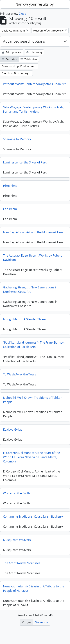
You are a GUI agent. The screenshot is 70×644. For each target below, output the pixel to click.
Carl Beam (10, 211)
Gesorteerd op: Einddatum (18, 66)
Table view (29, 59)
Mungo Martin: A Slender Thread (25, 321)
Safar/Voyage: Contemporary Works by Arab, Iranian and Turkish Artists (33, 111)
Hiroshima (10, 188)
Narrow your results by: (35, 4)
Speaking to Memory (17, 141)
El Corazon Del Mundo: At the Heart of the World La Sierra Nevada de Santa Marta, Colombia (31, 459)
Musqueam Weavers (17, 542)
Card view (10, 59)
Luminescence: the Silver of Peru (25, 164)
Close (22, 14)
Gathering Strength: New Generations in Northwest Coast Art (30, 291)
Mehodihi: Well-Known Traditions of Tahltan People (33, 402)
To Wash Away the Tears (20, 376)
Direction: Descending (15, 73)
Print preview (12, 52)
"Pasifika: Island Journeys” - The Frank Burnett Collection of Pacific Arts (34, 347)
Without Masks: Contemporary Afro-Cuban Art (34, 84)
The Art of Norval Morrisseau (23, 565)
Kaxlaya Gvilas (13, 431)
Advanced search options (24, 41)
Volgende (42, 622)
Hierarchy (34, 52)
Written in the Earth (16, 495)
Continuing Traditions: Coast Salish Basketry (33, 518)
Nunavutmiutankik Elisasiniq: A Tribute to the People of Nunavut (34, 590)
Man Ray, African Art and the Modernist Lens (33, 234)
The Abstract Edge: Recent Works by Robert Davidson (32, 260)
